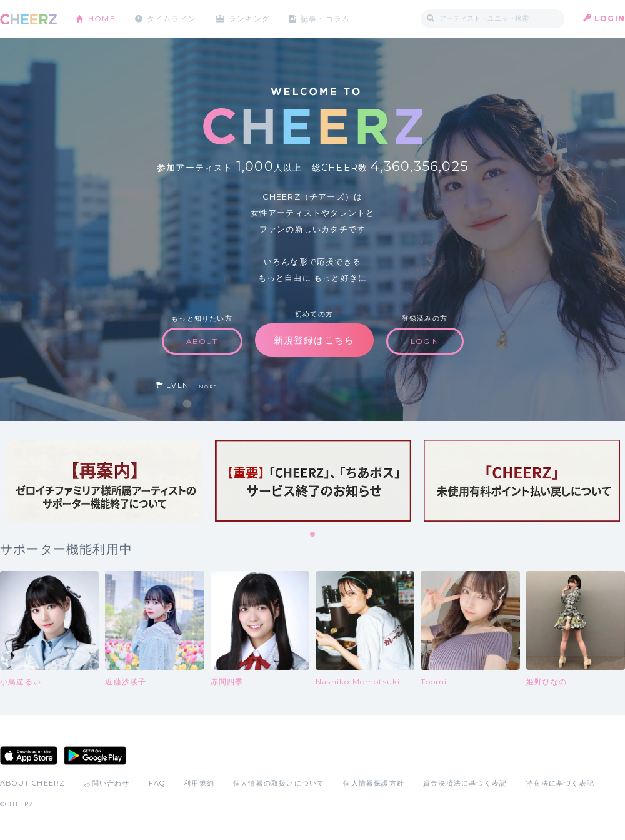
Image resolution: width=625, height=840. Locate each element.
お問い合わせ (107, 783)
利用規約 (199, 783)
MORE (208, 387)
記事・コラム (327, 18)
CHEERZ (28, 19)
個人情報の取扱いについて (279, 783)
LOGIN (610, 18)
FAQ (157, 783)
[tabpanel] (104, 481)
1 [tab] (313, 535)
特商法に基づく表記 (560, 783)
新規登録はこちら (314, 340)
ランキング (251, 18)
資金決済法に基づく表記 (465, 783)
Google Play (95, 756)
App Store (29, 756)
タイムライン (172, 18)
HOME (102, 18)
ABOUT (202, 341)
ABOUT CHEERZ (32, 783)
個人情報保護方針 (374, 783)
